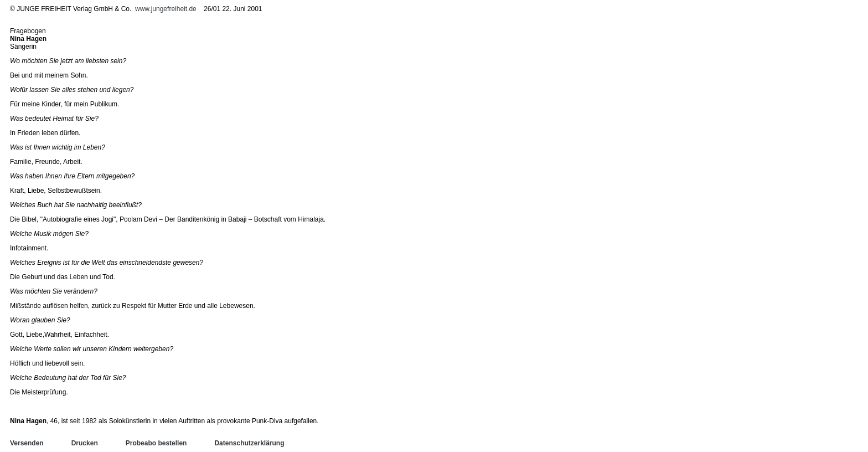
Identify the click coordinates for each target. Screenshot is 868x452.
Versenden (27, 443)
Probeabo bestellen (156, 443)
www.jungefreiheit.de (166, 9)
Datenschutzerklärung (249, 443)
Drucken (85, 443)
